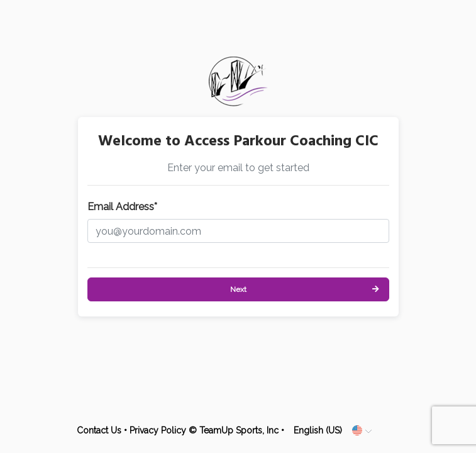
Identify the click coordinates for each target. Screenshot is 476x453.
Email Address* (122, 207)
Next (238, 289)
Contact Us (99, 430)
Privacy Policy (158, 430)
